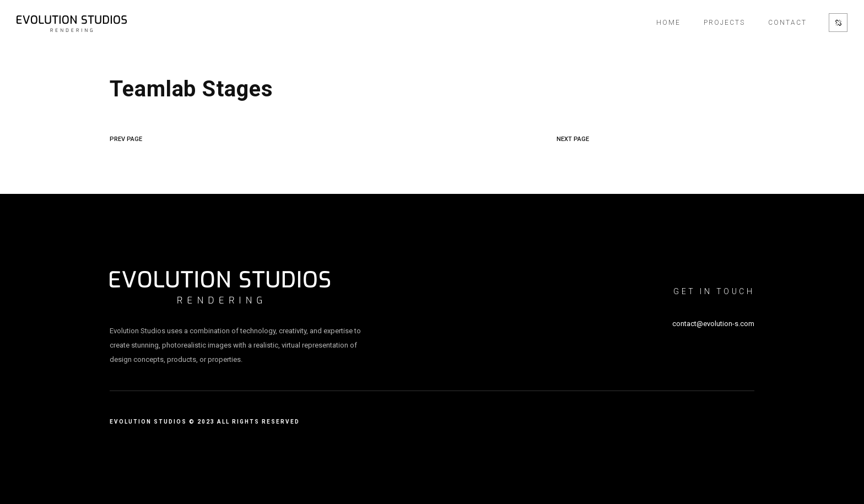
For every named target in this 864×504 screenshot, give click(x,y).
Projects (724, 23)
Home (668, 23)
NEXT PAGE (573, 139)
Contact (787, 23)
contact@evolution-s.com (713, 324)
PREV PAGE (126, 139)
